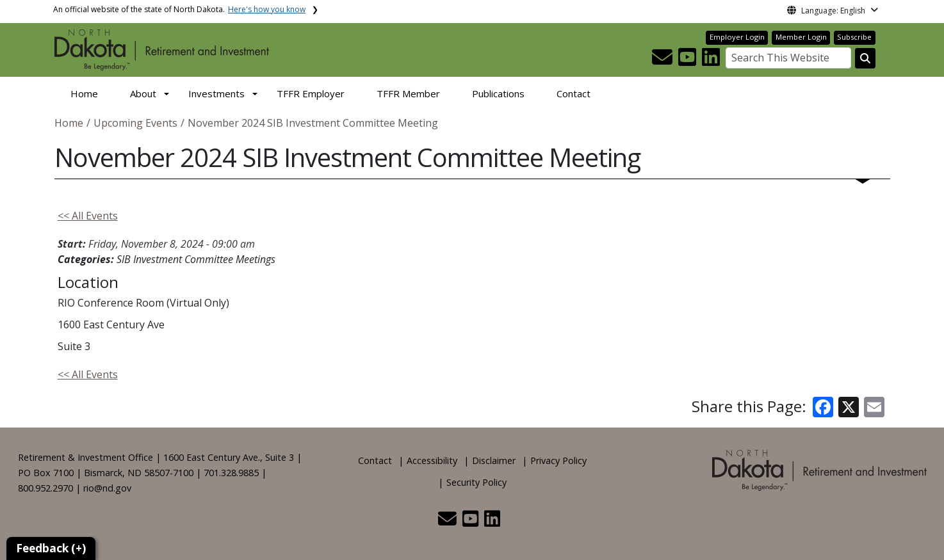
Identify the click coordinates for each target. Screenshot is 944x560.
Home (84, 93)
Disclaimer (494, 460)
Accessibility (432, 460)
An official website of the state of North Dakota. (179, 9)
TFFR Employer (311, 93)
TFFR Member (408, 93)
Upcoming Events (135, 123)
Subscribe (854, 37)
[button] (663, 61)
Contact (574, 93)
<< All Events (88, 216)
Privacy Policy (558, 460)
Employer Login (737, 37)
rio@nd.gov (107, 488)
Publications (498, 93)
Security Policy (476, 482)
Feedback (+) (51, 548)
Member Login (801, 37)
